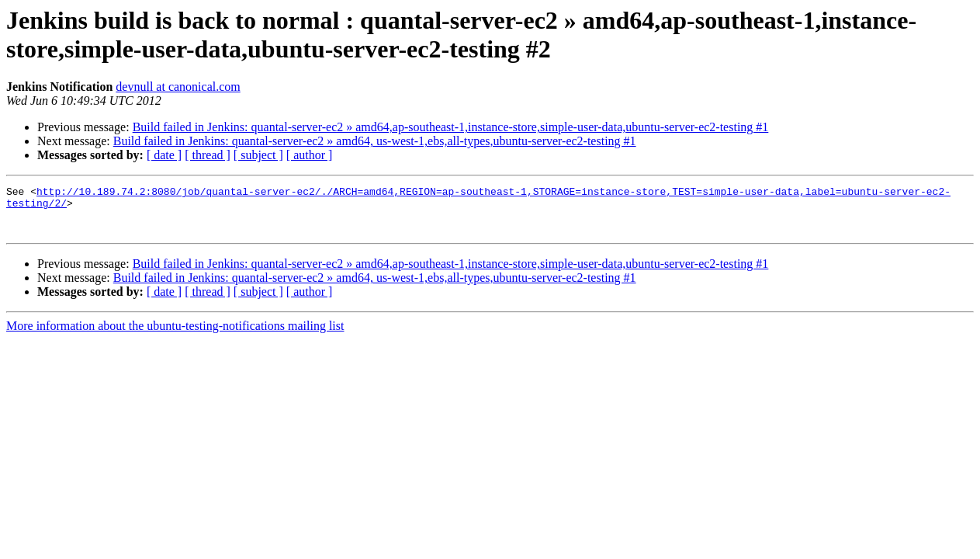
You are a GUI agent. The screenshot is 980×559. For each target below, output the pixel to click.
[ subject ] (258, 155)
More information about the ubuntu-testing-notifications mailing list (175, 335)
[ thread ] (208, 155)
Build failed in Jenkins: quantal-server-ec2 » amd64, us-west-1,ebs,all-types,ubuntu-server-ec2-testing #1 (375, 141)
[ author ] (310, 155)
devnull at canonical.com (178, 87)
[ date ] (164, 155)
